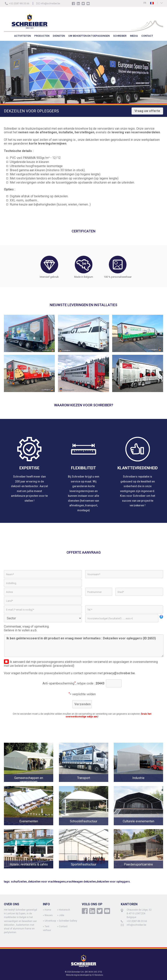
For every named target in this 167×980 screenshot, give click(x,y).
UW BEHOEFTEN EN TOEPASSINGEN (89, 36)
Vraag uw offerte (147, 111)
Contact (63, 926)
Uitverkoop (50, 921)
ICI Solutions (98, 975)
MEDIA (134, 36)
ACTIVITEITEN (22, 36)
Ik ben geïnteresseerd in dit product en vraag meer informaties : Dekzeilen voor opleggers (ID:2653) (84, 646)
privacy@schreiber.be (119, 673)
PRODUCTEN (42, 36)
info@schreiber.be (50, 4)
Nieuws (49, 915)
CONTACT (147, 36)
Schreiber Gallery (68, 921)
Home (48, 910)
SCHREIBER (120, 36)
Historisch (65, 910)
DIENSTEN (59, 36)
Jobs (62, 915)
